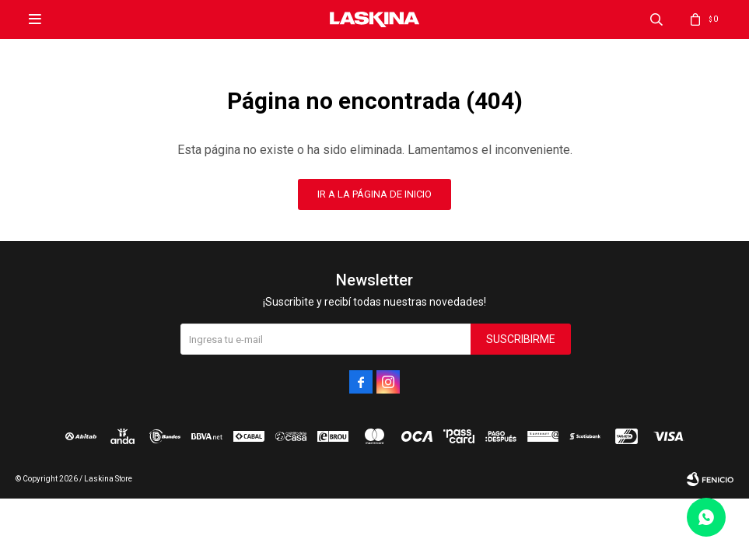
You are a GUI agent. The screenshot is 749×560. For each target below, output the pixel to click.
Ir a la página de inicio (374, 194)
